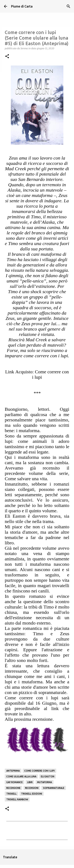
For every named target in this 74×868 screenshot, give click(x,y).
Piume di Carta (22, 6)
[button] (7, 57)
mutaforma (44, 782)
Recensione (13, 788)
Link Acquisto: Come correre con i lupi (37, 374)
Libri (30, 782)
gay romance (15, 782)
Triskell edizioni (32, 794)
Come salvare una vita (26, 479)
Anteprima (13, 771)
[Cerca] (68, 6)
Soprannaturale (54, 788)
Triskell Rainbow (17, 799)
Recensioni (32, 788)
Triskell (11, 794)
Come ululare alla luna (21, 776)
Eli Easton (48, 776)
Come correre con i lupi (39, 771)
